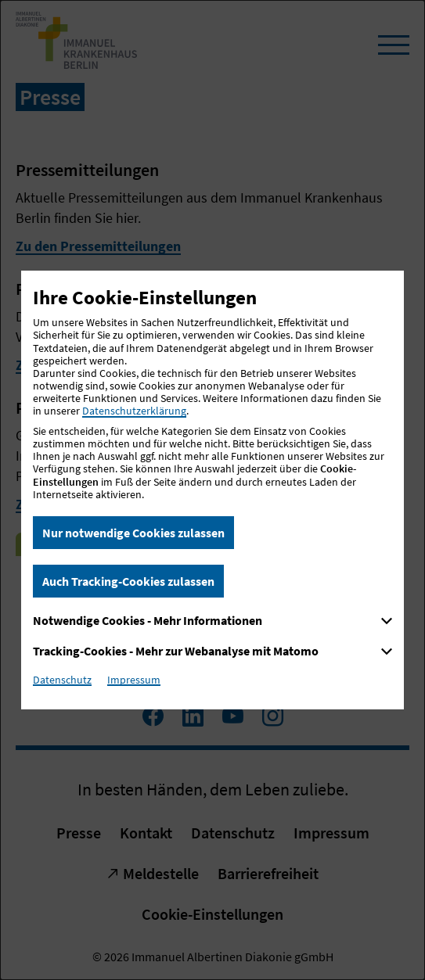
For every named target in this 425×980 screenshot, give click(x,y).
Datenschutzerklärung (134, 411)
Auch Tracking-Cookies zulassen (128, 581)
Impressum (134, 680)
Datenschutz (62, 680)
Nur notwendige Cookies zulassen (133, 533)
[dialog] (212, 490)
